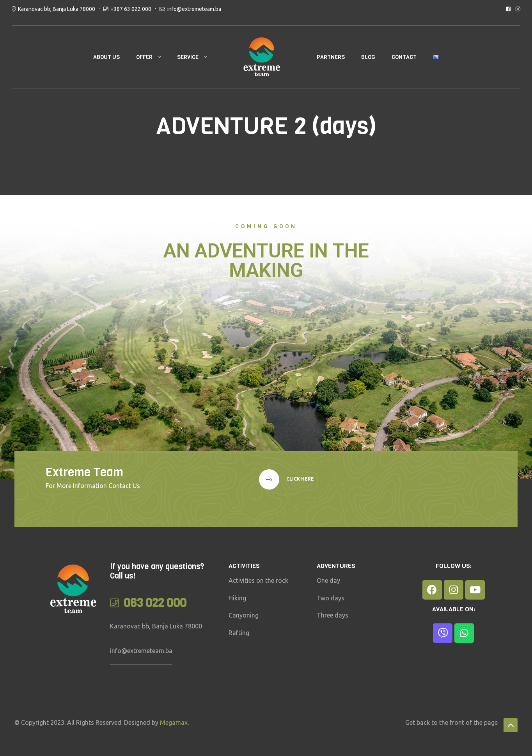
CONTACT (404, 57)
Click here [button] (300, 479)
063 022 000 (155, 603)
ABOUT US (106, 57)
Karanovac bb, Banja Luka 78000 (57, 9)
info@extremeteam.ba (194, 9)
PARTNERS (331, 57)
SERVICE (188, 57)
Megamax (174, 722)
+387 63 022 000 (131, 9)
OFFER (144, 57)
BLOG (368, 57)
